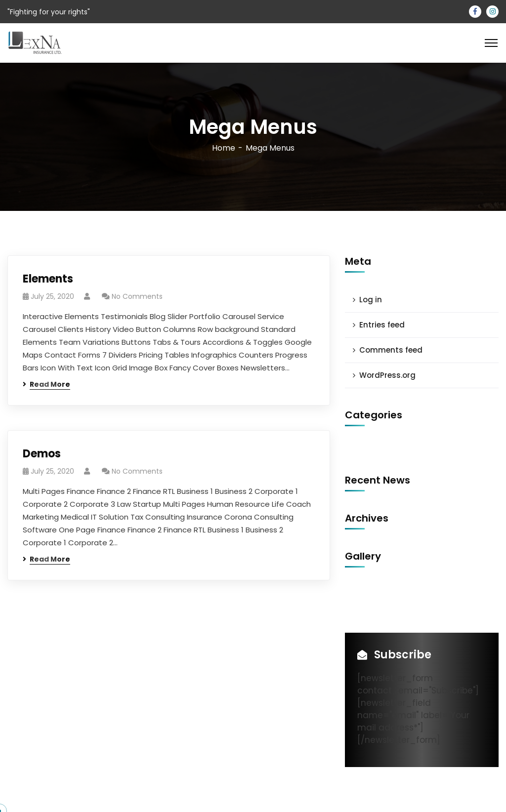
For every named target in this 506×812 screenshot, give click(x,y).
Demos (42, 454)
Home (224, 148)
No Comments (137, 296)
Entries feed (382, 325)
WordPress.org (387, 375)
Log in (371, 300)
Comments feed (391, 350)
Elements (48, 279)
